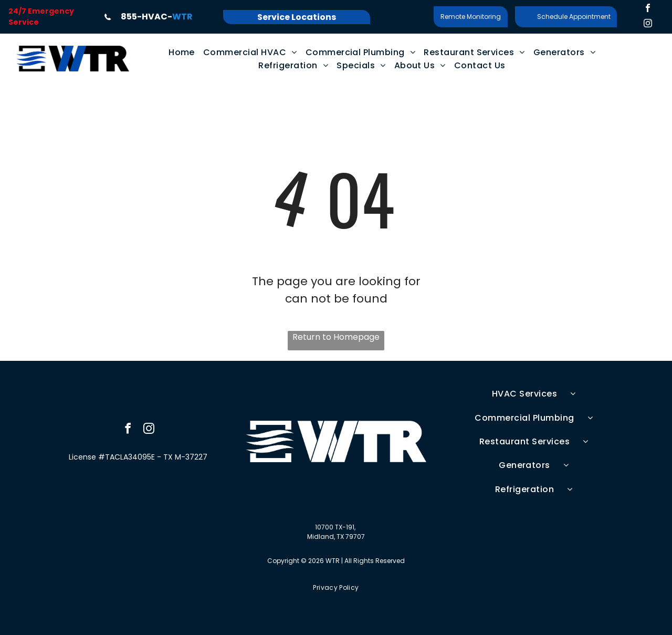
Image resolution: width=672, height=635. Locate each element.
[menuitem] (182, 52)
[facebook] (648, 9)
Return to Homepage (336, 337)
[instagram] (648, 24)
